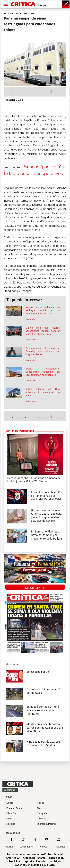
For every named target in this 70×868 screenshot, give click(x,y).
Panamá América (15, 808)
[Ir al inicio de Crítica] (29, 4)
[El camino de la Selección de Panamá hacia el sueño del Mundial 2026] (17, 496)
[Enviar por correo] (51, 92)
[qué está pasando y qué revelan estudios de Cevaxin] (17, 516)
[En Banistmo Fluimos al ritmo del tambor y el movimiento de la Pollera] (17, 535)
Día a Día (11, 813)
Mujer (9, 819)
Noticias (9, 847)
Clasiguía (42, 813)
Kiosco (40, 803)
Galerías (61, 847)
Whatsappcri (26, 847)
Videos (44, 847)
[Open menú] (6, 4)
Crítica (10, 803)
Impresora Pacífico (47, 824)
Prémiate (42, 819)
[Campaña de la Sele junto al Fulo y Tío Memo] (35, 454)
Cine (39, 808)
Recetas (11, 824)
